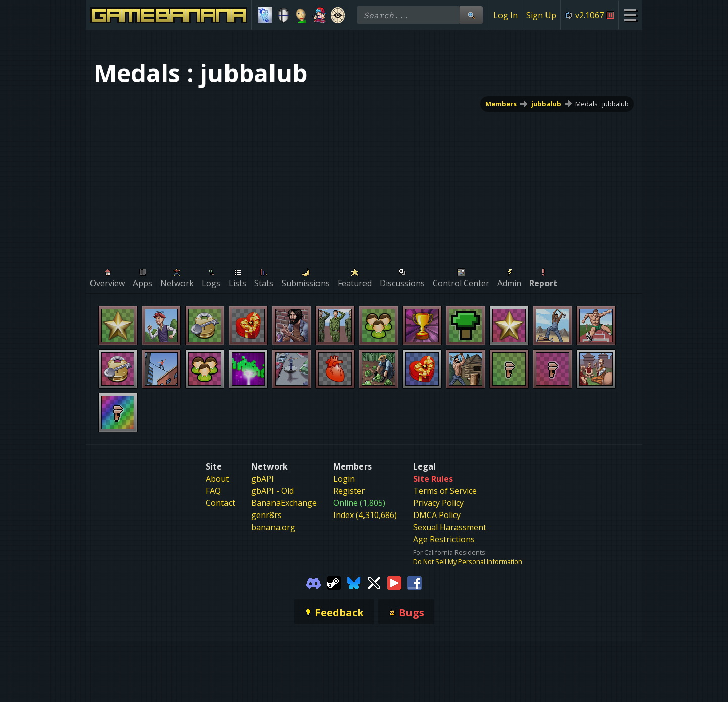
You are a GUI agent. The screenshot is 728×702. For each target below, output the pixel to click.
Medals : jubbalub (602, 104)
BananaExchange (284, 503)
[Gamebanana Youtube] (394, 582)
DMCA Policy (437, 515)
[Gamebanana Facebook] (415, 582)
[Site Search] (471, 15)
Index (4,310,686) (365, 515)
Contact (220, 503)
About (217, 479)
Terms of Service (445, 491)
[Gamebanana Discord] (313, 582)
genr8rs (266, 515)
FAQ (213, 491)
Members (501, 104)
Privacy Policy (438, 503)
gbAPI (263, 479)
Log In (506, 15)
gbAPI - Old (272, 491)
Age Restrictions (444, 539)
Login (344, 479)
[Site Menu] (630, 15)
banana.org (273, 527)
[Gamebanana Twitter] (374, 582)
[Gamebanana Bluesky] (354, 582)
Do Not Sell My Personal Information (468, 561)
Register (349, 491)
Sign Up (541, 15)
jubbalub (546, 104)
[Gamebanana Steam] (334, 582)
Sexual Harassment (450, 527)
